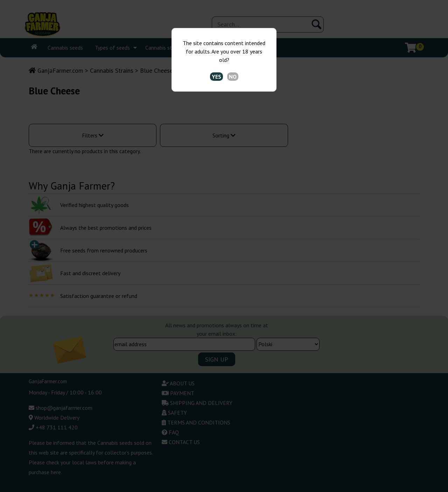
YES (216, 77)
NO (233, 77)
